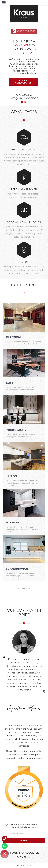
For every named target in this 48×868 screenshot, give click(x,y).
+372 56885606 (24, 95)
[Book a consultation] (23, 82)
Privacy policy (24, 865)
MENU (10, 3)
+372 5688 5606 (24, 31)
